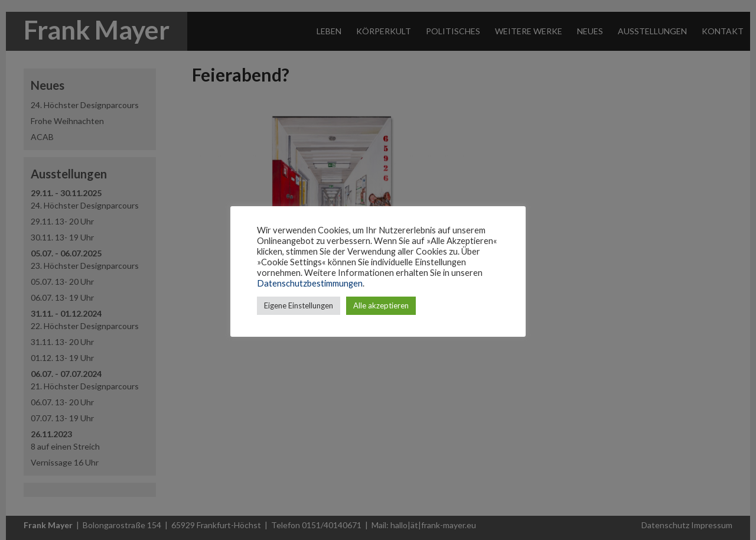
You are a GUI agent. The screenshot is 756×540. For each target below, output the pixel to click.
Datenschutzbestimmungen (310, 283)
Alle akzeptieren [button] (381, 305)
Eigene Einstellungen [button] (299, 305)
